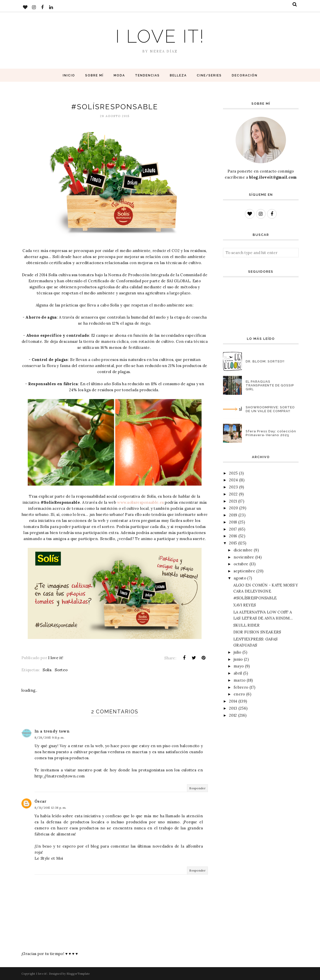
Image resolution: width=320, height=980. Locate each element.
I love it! (160, 36)
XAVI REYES (245, 605)
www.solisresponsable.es (140, 502)
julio (237, 652)
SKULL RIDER (246, 625)
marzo (240, 680)
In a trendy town (52, 731)
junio (238, 659)
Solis (47, 670)
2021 (233, 501)
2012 (233, 715)
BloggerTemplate (78, 974)
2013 (233, 708)
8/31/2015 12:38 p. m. (50, 808)
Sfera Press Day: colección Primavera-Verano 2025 (271, 433)
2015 (233, 543)
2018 (233, 522)
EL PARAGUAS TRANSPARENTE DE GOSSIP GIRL (270, 385)
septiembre (244, 571)
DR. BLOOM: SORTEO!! (265, 361)
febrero (241, 687)
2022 (233, 494)
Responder (197, 788)
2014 (233, 701)
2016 (233, 536)
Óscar (41, 801)
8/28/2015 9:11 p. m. (50, 737)
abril (238, 673)
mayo (239, 666)
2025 (233, 473)
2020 (233, 508)
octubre (241, 564)
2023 (233, 487)
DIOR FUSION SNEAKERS (257, 632)
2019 (233, 515)
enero (239, 694)
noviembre (244, 557)
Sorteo (61, 670)
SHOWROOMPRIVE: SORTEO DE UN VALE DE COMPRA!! (270, 409)
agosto (240, 578)
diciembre (243, 550)
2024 (233, 480)
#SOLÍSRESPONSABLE (255, 598)
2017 (233, 529)
